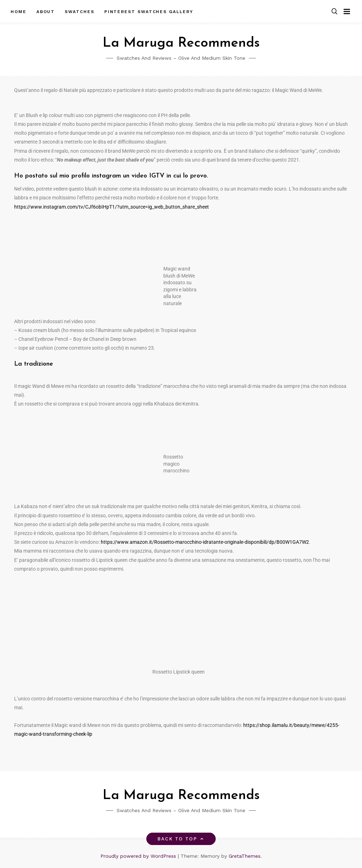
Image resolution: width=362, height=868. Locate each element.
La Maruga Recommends (181, 43)
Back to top (181, 839)
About (46, 12)
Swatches (79, 12)
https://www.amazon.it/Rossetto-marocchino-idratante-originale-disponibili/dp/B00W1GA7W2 (205, 542)
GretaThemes (245, 856)
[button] (334, 12)
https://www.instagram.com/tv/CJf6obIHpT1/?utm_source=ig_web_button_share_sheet (112, 207)
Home (19, 12)
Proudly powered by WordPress (139, 856)
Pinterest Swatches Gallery (149, 12)
